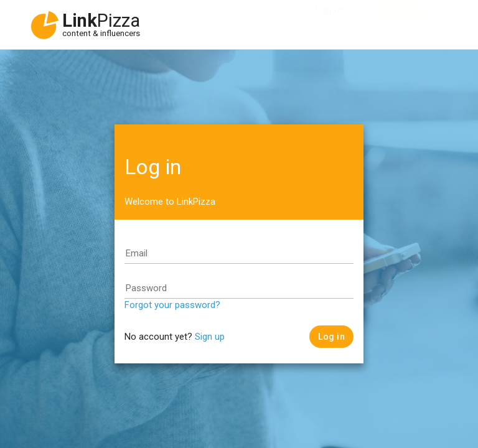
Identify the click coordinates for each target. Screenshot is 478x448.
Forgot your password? (172, 305)
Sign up (210, 337)
